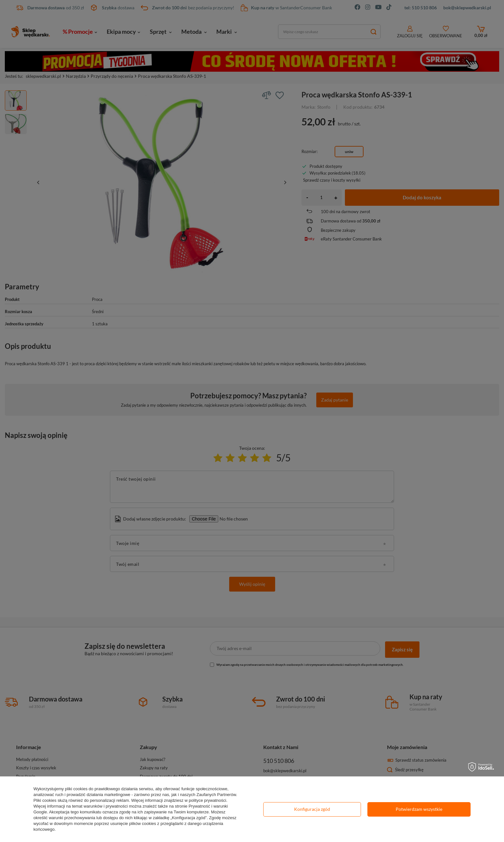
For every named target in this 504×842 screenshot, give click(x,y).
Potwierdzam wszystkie (419, 809)
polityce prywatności (207, 800)
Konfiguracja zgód (312, 809)
